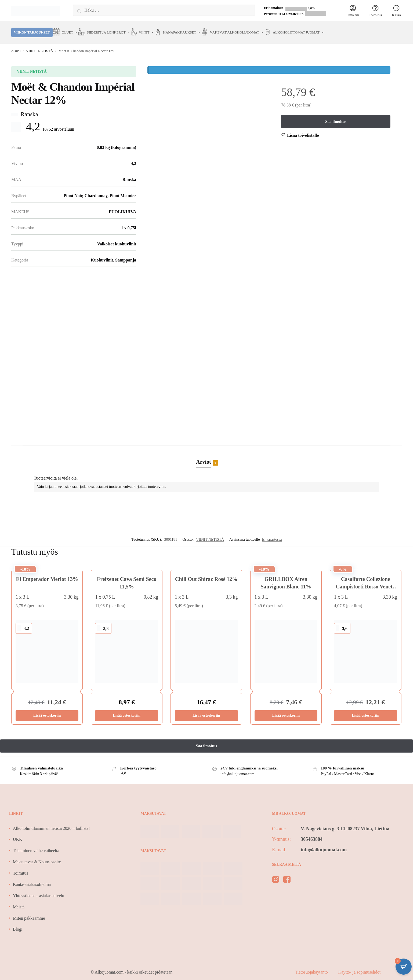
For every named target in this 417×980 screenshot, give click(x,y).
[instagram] (276, 874)
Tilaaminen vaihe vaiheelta (36, 844)
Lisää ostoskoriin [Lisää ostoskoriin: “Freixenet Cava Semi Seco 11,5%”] (127, 709)
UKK (18, 833)
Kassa (396, 11)
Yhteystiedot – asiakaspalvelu (39, 889)
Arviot (204, 456)
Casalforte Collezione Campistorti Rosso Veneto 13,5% (366, 580)
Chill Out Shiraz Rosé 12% (206, 573)
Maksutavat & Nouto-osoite (37, 855)
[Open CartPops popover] (404, 967)
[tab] (206, 450)
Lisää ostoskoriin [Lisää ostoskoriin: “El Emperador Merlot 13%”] (47, 709)
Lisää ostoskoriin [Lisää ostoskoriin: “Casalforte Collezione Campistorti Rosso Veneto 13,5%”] (365, 709)
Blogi (18, 923)
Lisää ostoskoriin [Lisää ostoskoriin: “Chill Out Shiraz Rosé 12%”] (206, 709)
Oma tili (353, 11)
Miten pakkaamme (29, 912)
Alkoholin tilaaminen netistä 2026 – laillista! (51, 822)
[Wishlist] (303, 129)
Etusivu (15, 44)
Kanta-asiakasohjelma (32, 878)
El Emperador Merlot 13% (47, 573)
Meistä (19, 900)
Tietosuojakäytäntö (312, 966)
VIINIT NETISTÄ (40, 44)
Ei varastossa (272, 533)
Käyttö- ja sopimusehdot (359, 966)
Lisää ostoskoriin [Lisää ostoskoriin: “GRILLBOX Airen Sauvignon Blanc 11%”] (286, 709)
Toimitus (375, 11)
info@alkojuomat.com (324, 843)
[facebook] (287, 874)
